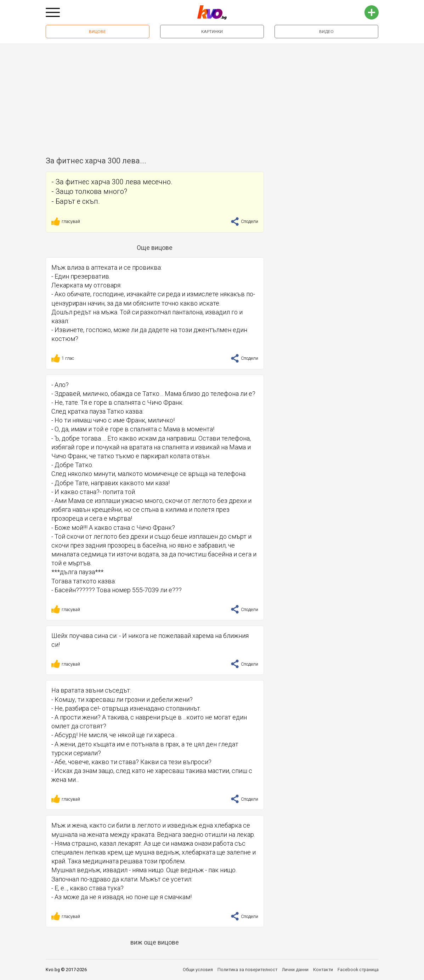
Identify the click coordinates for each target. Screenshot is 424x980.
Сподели (244, 221)
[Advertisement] (212, 97)
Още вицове (155, 248)
